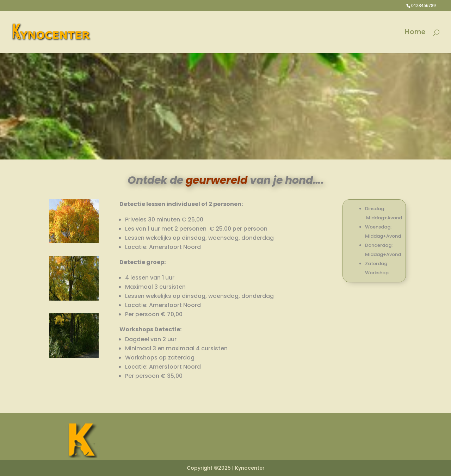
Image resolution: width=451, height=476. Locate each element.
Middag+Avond (384, 218)
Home (415, 33)
